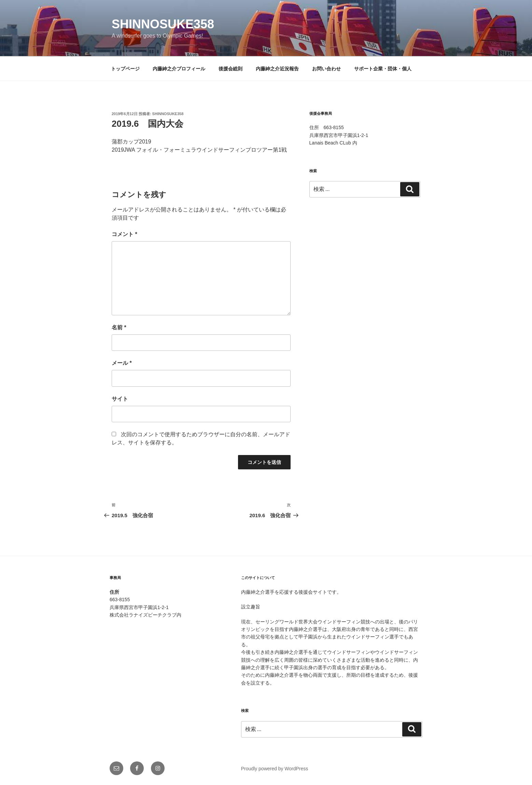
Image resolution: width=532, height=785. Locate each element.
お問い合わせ (326, 69)
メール (122, 363)
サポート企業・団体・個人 (383, 69)
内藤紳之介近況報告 (277, 69)
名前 (119, 327)
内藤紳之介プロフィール (179, 69)
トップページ (125, 69)
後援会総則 (230, 69)
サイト (120, 399)
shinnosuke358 (163, 24)
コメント (124, 234)
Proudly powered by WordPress (275, 769)
